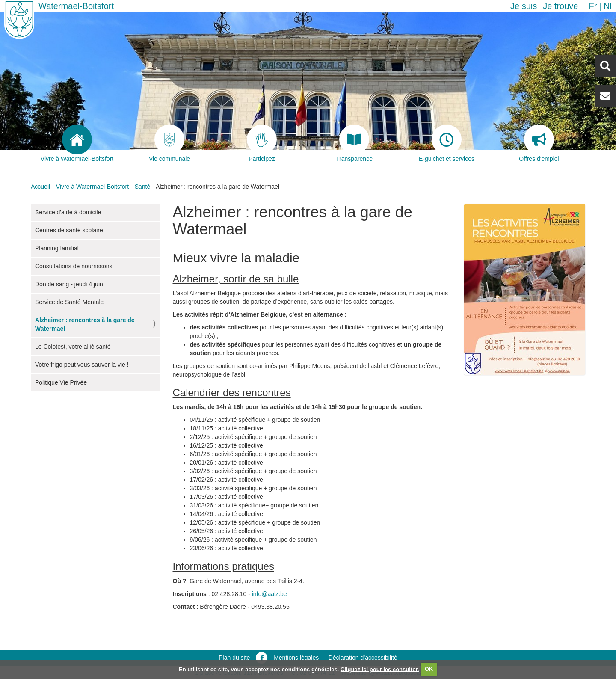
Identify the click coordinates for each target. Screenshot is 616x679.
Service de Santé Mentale (69, 302)
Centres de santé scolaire (69, 230)
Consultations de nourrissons (74, 266)
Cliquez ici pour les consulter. (380, 669)
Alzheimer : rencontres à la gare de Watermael (85, 324)
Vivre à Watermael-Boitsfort (92, 187)
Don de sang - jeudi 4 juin (69, 284)
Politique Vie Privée (61, 382)
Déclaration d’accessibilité (363, 658)
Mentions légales (296, 658)
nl (608, 6)
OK (429, 669)
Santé (143, 187)
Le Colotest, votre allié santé (73, 347)
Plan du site (234, 658)
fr (593, 6)
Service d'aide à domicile (68, 212)
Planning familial (57, 248)
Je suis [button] (524, 6)
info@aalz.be (269, 594)
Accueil (40, 187)
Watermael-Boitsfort (76, 6)
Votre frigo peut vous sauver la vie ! (82, 365)
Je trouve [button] (560, 6)
